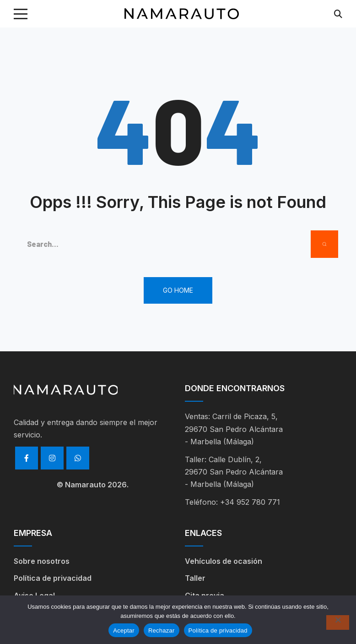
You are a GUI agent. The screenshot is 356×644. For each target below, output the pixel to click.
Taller (195, 578)
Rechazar (162, 630)
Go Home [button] (178, 290)
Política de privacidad (53, 578)
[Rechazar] (338, 622)
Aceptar (124, 630)
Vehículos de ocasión (224, 561)
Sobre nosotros (42, 561)
